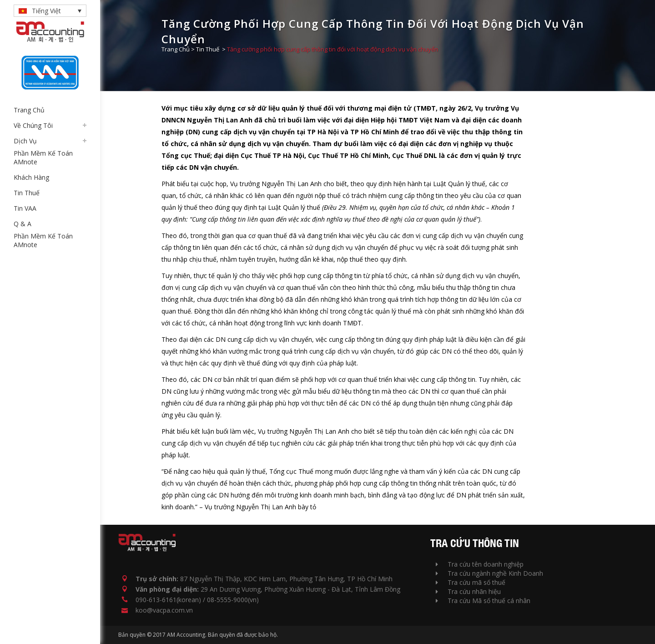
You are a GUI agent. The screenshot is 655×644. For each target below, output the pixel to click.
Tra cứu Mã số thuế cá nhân (483, 601)
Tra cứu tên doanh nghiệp (480, 564)
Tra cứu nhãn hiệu (468, 591)
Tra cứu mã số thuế (471, 582)
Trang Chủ (176, 49)
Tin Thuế (208, 49)
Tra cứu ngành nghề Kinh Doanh (489, 573)
